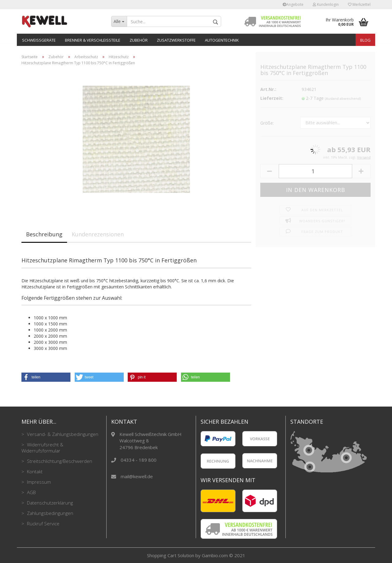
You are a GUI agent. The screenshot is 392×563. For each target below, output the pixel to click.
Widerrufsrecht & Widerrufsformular (42, 448)
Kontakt (34, 471)
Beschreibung (44, 234)
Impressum (38, 482)
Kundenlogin (326, 4)
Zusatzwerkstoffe (176, 40)
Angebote (293, 4)
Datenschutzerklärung (49, 503)
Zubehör (139, 40)
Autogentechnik (222, 40)
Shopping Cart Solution (171, 555)
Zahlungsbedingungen (49, 513)
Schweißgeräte (39, 40)
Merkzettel (359, 4)
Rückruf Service (43, 524)
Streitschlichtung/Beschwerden (59, 461)
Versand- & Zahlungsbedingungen (62, 434)
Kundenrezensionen (98, 234)
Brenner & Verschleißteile (93, 40)
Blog (365, 40)
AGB (31, 492)
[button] (46, 377)
